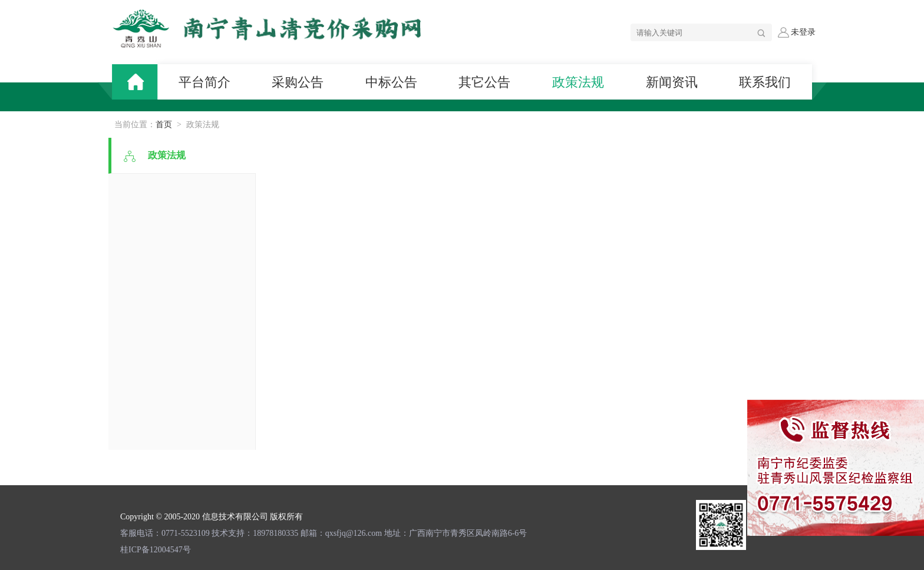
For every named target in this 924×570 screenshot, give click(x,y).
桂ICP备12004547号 (156, 550)
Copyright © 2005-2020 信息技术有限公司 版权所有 (212, 517)
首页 (164, 125)
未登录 (797, 32)
